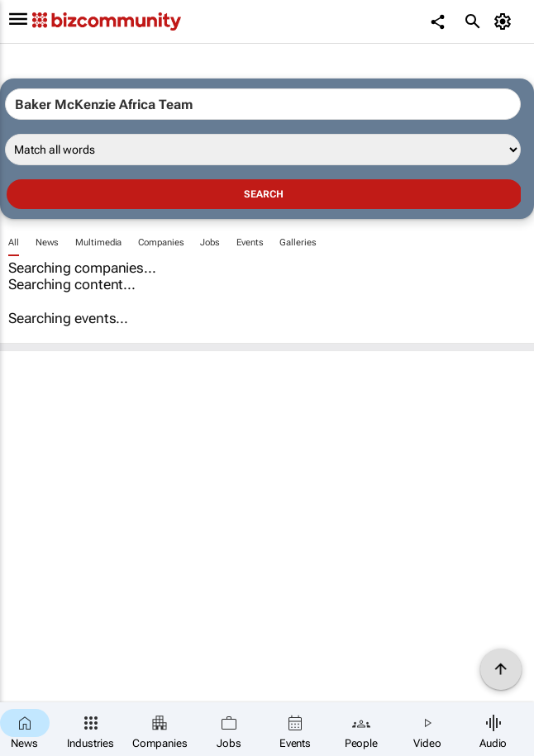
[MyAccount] (505, 21)
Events (250, 242)
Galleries (298, 242)
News (48, 242)
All (14, 242)
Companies (161, 242)
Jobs (210, 242)
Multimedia (98, 242)
